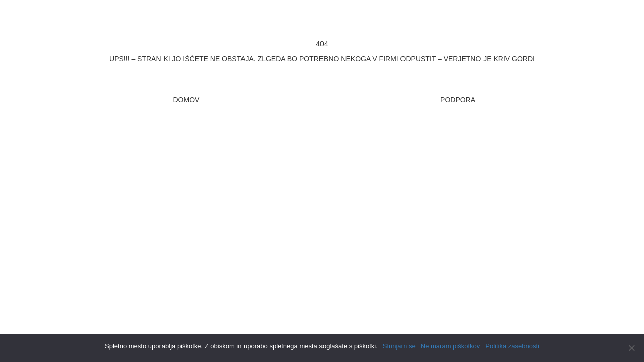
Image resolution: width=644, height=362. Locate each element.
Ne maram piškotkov (450, 346)
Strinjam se (399, 346)
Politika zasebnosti (512, 346)
